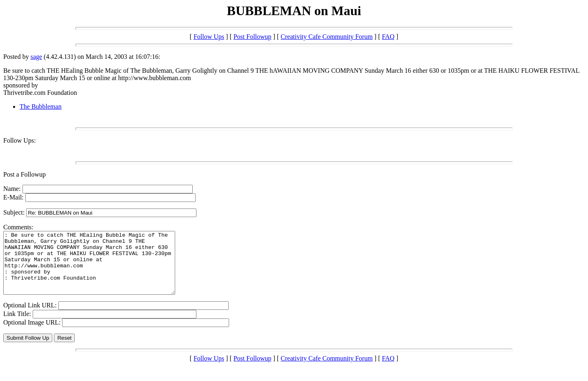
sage (36, 57)
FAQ (388, 37)
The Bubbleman (41, 106)
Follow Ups (209, 37)
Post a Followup (24, 174)
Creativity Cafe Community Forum (326, 37)
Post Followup (253, 37)
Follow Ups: (20, 140)
